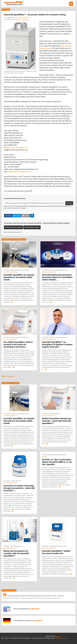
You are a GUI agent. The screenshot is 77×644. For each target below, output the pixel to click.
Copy (69, 203)
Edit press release (32, 227)
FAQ (3, 638)
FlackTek (45, 457)
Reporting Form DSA (49, 638)
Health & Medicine (24, 18)
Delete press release (13, 227)
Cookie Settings (61, 638)
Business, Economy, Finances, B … (20, 270)
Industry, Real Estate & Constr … (58, 455)
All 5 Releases (8, 376)
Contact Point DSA (37, 638)
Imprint (7, 638)
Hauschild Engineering (22, 20)
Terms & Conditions (25, 638)
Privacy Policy (14, 638)
